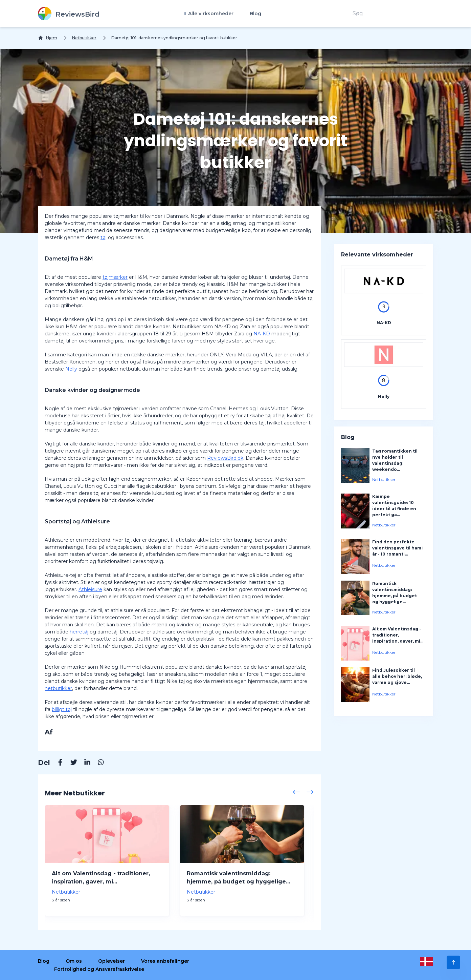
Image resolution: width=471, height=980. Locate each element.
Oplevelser (111, 961)
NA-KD (262, 334)
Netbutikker (84, 38)
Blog (255, 14)
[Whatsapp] (97, 763)
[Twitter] (70, 763)
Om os (74, 961)
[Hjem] (48, 38)
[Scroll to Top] (453, 962)
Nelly (71, 369)
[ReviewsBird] (69, 14)
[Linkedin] (84, 763)
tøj (104, 237)
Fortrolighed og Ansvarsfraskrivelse (99, 969)
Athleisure (90, 589)
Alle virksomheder (210, 14)
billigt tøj (62, 709)
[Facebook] (57, 763)
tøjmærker (115, 277)
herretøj (79, 632)
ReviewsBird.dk (225, 458)
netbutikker (58, 688)
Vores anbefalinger (165, 961)
